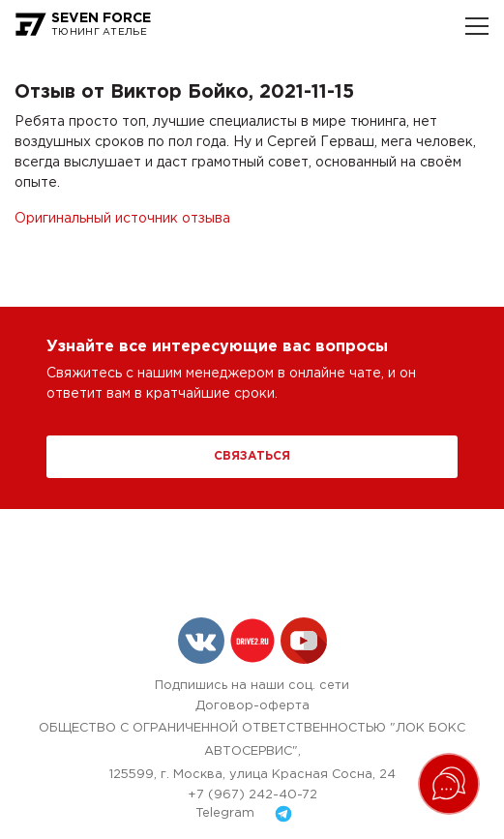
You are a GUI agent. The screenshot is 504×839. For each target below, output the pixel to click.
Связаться (252, 456)
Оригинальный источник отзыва (122, 219)
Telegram (251, 814)
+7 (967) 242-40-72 (252, 795)
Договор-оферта (252, 706)
